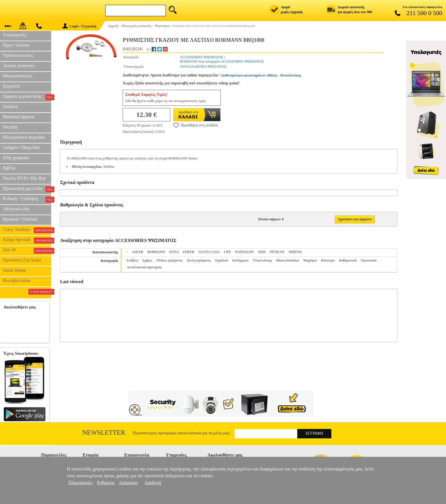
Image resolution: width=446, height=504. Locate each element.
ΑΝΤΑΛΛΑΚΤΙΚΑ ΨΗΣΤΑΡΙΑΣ (203, 67)
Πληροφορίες (80, 483)
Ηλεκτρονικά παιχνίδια (24, 137)
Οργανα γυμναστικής (27, 97)
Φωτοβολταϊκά (16, 280)
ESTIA (174, 252)
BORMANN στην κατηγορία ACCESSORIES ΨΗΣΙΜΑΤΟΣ (222, 61)
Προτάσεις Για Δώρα (22, 260)
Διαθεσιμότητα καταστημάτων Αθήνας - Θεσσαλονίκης (261, 75)
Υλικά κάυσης (262, 260)
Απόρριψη (128, 483)
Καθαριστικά (348, 260)
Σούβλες (132, 260)
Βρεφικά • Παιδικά (20, 219)
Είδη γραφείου (16, 158)
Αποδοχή (153, 483)
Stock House (14, 270)
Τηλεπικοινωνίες (18, 55)
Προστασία (369, 260)
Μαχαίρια (310, 260)
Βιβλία (9, 168)
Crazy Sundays (27, 230)
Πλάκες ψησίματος (169, 260)
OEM (262, 252)
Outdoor (10, 106)
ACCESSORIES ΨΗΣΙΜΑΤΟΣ (201, 57)
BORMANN (156, 252)
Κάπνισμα (328, 260)
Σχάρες (147, 260)
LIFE (227, 252)
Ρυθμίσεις (106, 483)
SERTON (295, 252)
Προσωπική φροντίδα (27, 189)
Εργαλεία (11, 86)
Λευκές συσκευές (19, 66)
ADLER (138, 252)
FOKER (188, 252)
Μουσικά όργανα (18, 117)
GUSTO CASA (209, 252)
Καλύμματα (240, 260)
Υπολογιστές (15, 35)
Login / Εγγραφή (79, 26)
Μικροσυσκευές (18, 76)
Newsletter (104, 433)
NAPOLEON (244, 252)
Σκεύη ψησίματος (199, 260)
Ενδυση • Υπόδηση (27, 199)
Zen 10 (27, 250)
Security (10, 127)
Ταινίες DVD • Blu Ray (24, 178)
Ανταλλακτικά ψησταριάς (144, 267)
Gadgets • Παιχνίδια (21, 147)
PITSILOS (277, 252)
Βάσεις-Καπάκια (288, 260)
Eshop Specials (27, 240)
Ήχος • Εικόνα (16, 45)
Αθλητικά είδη (16, 209)
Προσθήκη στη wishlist (196, 125)
